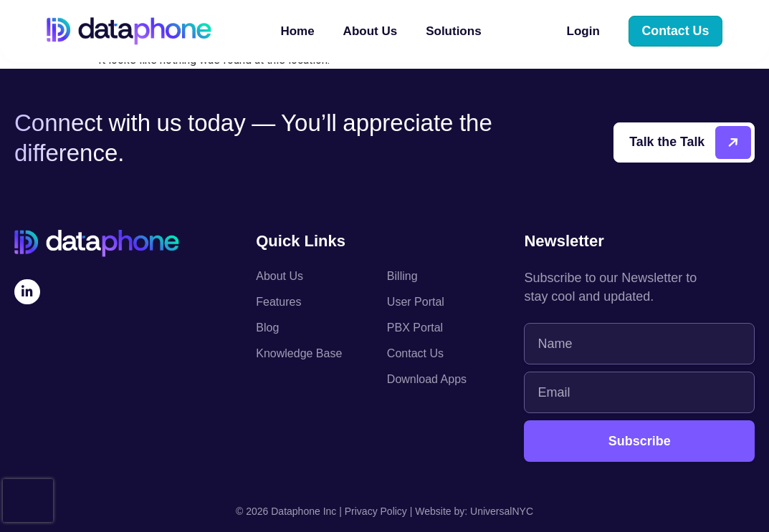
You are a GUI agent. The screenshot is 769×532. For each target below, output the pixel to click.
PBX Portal (415, 328)
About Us (371, 32)
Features (278, 302)
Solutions (457, 32)
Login (584, 32)
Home (297, 32)
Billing (402, 276)
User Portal (416, 302)
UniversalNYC (502, 511)
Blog (267, 328)
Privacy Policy (376, 511)
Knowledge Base (299, 353)
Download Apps (427, 379)
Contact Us (415, 353)
